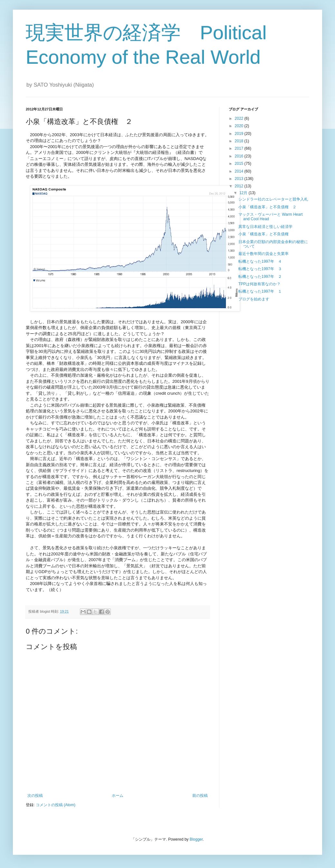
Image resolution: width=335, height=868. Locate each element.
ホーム (118, 796)
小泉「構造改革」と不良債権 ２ (267, 207)
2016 (240, 156)
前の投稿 (200, 796)
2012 (240, 186)
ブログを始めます (254, 299)
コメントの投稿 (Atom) (56, 805)
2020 (240, 126)
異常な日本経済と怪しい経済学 (265, 227)
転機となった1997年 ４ (260, 261)
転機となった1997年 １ (260, 291)
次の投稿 (35, 796)
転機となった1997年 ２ (260, 277)
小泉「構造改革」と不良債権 (263, 234)
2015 (240, 164)
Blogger (196, 839)
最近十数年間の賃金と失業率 (263, 254)
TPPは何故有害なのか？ (259, 284)
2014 (240, 171)
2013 (240, 179)
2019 (240, 134)
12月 (244, 193)
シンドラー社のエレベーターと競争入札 (273, 199)
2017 (240, 148)
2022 (240, 118)
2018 (240, 141)
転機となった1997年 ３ (260, 269)
